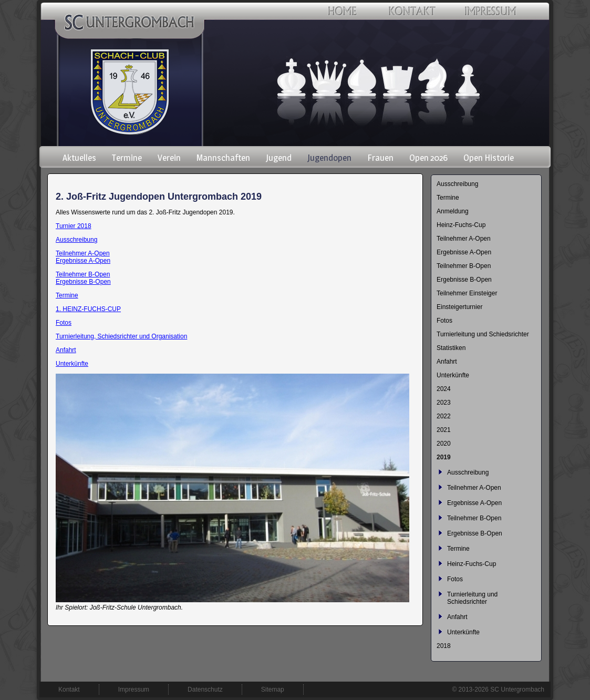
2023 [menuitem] (444, 403)
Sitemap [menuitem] (273, 689)
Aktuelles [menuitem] (79, 158)
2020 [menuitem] (444, 444)
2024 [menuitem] (444, 389)
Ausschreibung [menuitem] (457, 184)
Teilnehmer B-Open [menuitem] (464, 266)
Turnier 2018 (74, 226)
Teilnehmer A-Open (83, 253)
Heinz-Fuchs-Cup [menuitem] (461, 225)
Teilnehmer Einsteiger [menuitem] (467, 293)
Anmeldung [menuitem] (453, 211)
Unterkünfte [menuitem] (453, 375)
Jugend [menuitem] (279, 158)
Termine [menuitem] (127, 158)
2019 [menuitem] (444, 457)
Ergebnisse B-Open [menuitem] (464, 280)
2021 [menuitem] (444, 430)
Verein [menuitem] (169, 158)
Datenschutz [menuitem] (205, 689)
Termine (67, 295)
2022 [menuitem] (444, 416)
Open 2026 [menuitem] (428, 158)
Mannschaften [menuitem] (223, 158)
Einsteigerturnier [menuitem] (459, 307)
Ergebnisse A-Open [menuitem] (464, 252)
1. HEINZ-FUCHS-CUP (88, 309)
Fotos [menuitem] (444, 321)
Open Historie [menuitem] (489, 158)
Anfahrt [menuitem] (447, 362)
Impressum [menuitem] (134, 689)
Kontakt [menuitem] (69, 689)
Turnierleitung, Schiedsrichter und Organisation (121, 336)
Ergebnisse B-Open (83, 282)
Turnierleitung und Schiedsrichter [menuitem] (483, 334)
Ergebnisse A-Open (83, 261)
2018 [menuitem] (444, 646)
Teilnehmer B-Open (83, 274)
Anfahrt (66, 350)
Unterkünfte (72, 364)
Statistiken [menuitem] (451, 348)
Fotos (64, 323)
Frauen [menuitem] (380, 158)
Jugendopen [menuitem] (329, 158)
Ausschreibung (76, 240)
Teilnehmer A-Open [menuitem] (464, 239)
